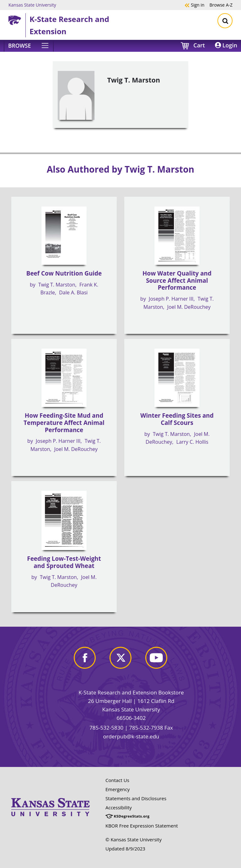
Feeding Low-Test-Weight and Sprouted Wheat (64, 562)
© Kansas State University (134, 839)
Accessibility (119, 807)
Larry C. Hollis (192, 442)
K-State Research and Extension (69, 25)
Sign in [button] (194, 5)
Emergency (118, 789)
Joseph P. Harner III (171, 299)
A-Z (221, 5)
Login (226, 45)
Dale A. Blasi (73, 292)
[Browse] (29, 46)
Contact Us (117, 780)
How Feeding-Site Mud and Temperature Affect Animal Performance (64, 423)
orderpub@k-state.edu (131, 736)
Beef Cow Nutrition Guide (64, 273)
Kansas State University (32, 5)
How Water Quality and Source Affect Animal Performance (177, 280)
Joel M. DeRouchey (189, 307)
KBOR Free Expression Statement (142, 826)
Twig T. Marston (57, 285)
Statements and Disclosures (136, 798)
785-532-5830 (106, 728)
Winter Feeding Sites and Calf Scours (177, 419)
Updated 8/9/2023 (125, 849)
